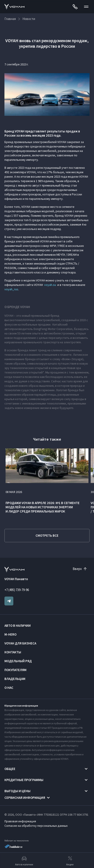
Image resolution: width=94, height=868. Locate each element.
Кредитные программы (24, 780)
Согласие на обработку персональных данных (36, 826)
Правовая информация (20, 821)
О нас (9, 688)
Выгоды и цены (17, 791)
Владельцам (15, 679)
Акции (70, 860)
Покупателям (15, 670)
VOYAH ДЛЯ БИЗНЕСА (20, 643)
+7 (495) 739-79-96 (17, 590)
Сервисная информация (25, 798)
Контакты (13, 652)
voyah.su (50, 285)
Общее (10, 769)
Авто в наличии (18, 625)
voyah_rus (11, 289)
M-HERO (10, 634)
